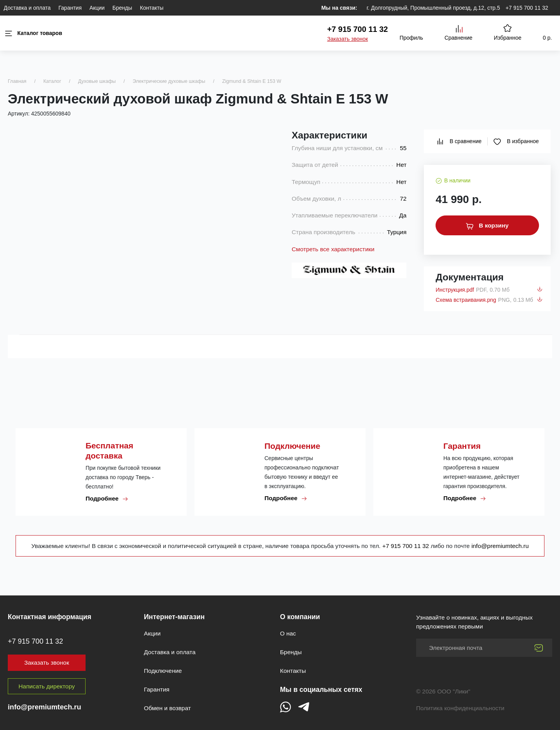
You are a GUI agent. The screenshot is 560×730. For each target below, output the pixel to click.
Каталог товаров (33, 33)
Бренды (122, 8)
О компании (300, 617)
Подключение (163, 671)
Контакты (152, 8)
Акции (97, 8)
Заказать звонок (347, 39)
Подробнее (107, 499)
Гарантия (70, 8)
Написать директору (47, 686)
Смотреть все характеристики (333, 249)
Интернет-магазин (174, 617)
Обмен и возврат (167, 708)
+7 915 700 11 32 (527, 8)
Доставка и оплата (27, 8)
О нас (288, 633)
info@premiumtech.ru (500, 546)
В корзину (487, 226)
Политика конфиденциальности (460, 708)
